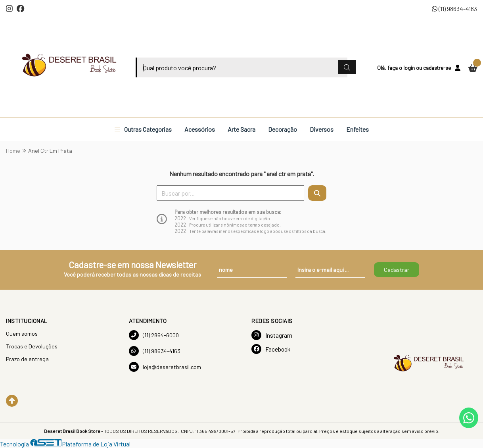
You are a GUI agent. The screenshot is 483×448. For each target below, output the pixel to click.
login (410, 68)
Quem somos (22, 334)
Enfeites (357, 129)
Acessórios (200, 129)
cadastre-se (437, 68)
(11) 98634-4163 (454, 9)
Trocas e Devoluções (32, 346)
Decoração (283, 129)
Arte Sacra (241, 129)
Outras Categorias (143, 129)
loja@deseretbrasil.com (165, 367)
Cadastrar (397, 270)
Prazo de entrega (27, 359)
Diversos (322, 129)
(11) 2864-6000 (154, 335)
